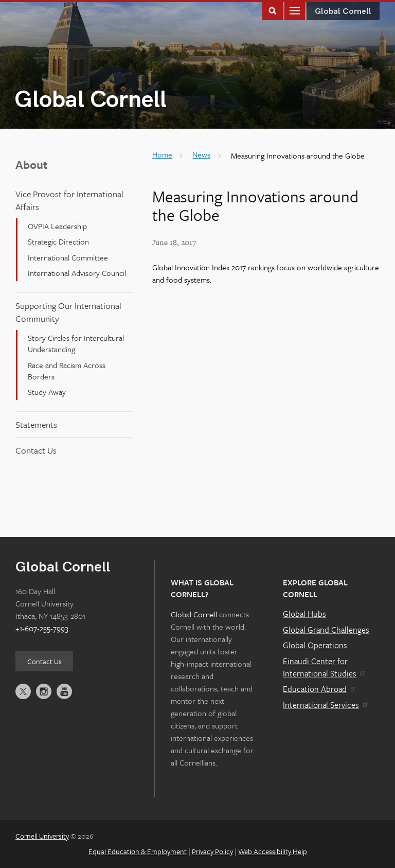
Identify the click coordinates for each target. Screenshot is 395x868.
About (32, 164)
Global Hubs (304, 614)
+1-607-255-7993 (42, 628)
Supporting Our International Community (68, 312)
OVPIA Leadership (57, 226)
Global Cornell (91, 100)
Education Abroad (319, 689)
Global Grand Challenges (326, 630)
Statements (36, 424)
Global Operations (315, 645)
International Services (325, 705)
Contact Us (36, 450)
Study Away (47, 392)
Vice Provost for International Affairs (69, 200)
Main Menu (295, 10)
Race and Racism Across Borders (67, 371)
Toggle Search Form (273, 10)
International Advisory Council (77, 273)
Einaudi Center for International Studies (324, 667)
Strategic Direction (58, 241)
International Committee (68, 257)
